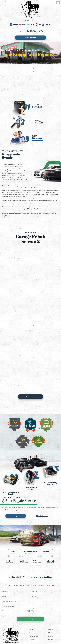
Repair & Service (14, 552)
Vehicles (50, 633)
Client (37, 137)
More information (31, 397)
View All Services (42, 516)
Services (38, 122)
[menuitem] (31, 629)
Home (31, 629)
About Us (51, 636)
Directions (51, 640)
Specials (32, 633)
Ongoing (37, 106)
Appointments (33, 636)
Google (24, 24)
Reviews (32, 640)
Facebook (16, 24)
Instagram (48, 24)
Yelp (40, 24)
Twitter (32, 24)
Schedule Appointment (30, 38)
